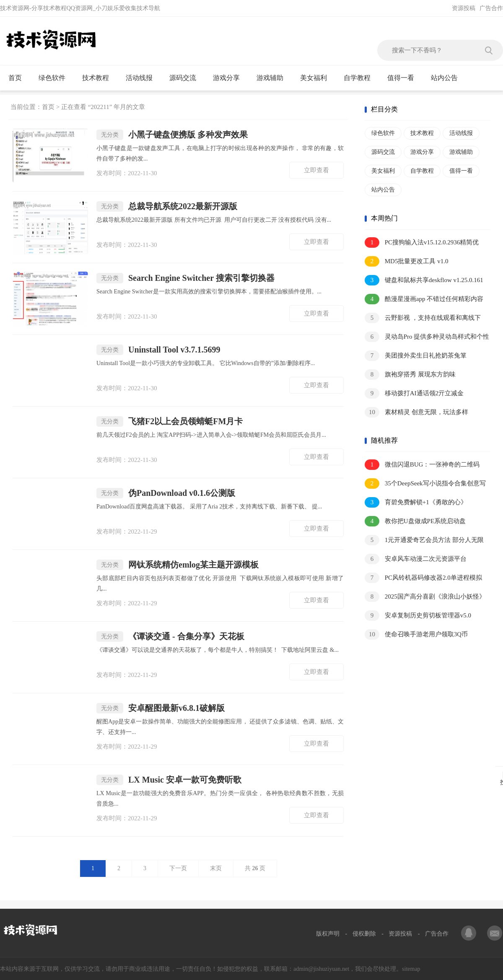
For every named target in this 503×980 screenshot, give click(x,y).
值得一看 (404, 78)
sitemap (411, 969)
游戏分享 (230, 78)
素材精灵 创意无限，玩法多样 (416, 412)
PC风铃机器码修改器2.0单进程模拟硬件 (423, 578)
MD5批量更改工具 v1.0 (406, 261)
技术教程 (99, 78)
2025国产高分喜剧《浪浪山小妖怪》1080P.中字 (425, 597)
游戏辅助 (274, 78)
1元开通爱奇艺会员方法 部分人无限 (424, 540)
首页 (19, 78)
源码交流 (186, 78)
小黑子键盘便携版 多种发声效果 (172, 135)
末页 (216, 868)
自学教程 (361, 78)
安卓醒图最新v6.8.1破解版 (161, 708)
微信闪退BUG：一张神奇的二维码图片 (422, 465)
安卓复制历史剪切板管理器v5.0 (418, 616)
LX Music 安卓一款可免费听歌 (169, 780)
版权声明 (328, 934)
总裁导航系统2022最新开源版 (167, 206)
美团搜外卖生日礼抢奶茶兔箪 (416, 356)
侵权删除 (364, 934)
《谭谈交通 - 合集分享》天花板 (170, 636)
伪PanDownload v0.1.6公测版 (166, 493)
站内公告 (448, 78)
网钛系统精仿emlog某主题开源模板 (178, 565)
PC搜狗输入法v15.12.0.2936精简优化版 (422, 243)
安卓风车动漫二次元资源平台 (416, 559)
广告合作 (491, 8)
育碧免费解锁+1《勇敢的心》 (416, 502)
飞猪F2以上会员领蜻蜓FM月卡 (170, 421)
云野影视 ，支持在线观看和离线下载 (423, 318)
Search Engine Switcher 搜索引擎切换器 (185, 278)
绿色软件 (56, 78)
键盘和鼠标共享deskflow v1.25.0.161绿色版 (424, 281)
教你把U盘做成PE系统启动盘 (415, 521)
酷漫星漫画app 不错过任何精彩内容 (424, 299)
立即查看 (316, 170)
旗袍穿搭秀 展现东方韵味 (410, 375)
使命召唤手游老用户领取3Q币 (416, 634)
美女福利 (317, 78)
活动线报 (143, 78)
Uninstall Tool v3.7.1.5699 (158, 350)
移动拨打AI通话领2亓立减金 (414, 393)
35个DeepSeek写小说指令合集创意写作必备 (425, 484)
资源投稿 (464, 8)
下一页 (178, 868)
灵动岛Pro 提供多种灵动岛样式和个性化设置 (427, 337)
